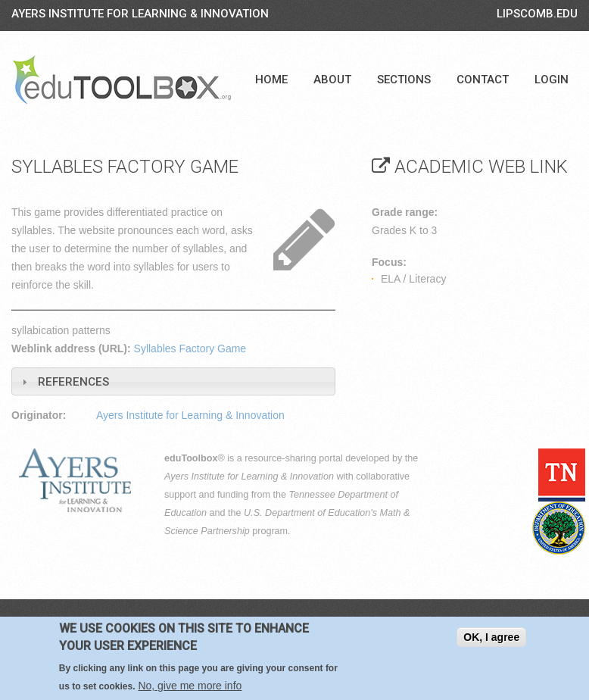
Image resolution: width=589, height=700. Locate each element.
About (332, 80)
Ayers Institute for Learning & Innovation (140, 14)
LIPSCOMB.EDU (537, 14)
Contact (483, 80)
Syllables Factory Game (190, 348)
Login (552, 80)
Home (271, 80)
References (73, 382)
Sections (404, 80)
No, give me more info (190, 686)
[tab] (173, 381)
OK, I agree (491, 637)
